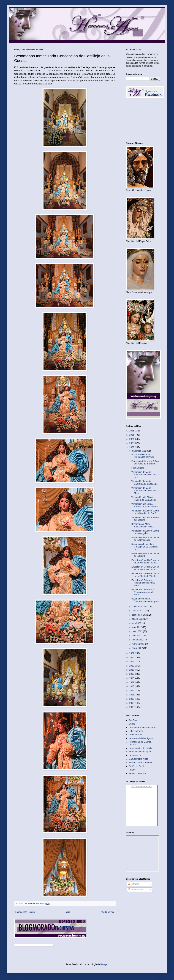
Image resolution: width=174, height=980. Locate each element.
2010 (132, 699)
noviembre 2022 (140, 607)
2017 (132, 670)
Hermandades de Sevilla (140, 748)
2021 (132, 653)
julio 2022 (137, 623)
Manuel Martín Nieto (138, 759)
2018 (132, 666)
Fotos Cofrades (136, 731)
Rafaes (132, 770)
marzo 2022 (138, 640)
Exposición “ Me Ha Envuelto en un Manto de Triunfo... (145, 561)
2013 (132, 686)
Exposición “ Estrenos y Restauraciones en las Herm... (143, 583)
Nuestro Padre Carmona (140, 763)
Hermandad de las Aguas (141, 738)
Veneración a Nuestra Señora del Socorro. (145, 519)
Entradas (134, 884)
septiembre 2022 (140, 615)
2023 (132, 443)
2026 (132, 431)
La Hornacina (135, 755)
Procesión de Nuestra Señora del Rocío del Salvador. (145, 463)
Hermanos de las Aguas (140, 752)
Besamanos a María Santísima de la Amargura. (145, 600)
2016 (132, 674)
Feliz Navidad (138, 468)
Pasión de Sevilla (137, 766)
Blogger (104, 964)
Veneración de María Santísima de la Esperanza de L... (145, 475)
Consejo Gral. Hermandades (142, 728)
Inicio (67, 912)
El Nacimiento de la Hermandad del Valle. (143, 456)
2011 (132, 695)
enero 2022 (138, 648)
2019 (132, 662)
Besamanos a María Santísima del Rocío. (143, 525)
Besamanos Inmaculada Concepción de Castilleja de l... (144, 547)
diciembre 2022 (139, 451)
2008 (132, 707)
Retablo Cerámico (137, 773)
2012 (132, 691)
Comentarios (135, 890)
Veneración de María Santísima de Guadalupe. (145, 483)
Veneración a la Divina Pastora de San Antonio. (144, 499)
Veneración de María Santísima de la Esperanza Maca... (145, 491)
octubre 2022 (138, 611)
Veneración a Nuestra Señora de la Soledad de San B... (145, 512)
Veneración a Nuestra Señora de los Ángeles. (145, 532)
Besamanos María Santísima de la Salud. (145, 555)
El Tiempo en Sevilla (142, 787)
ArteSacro (133, 720)
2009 (132, 703)
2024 (132, 439)
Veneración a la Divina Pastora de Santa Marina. (145, 505)
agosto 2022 (138, 619)
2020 (132, 657)
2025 (132, 435)
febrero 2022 (138, 644)
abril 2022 (137, 636)
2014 (132, 682)
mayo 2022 (138, 631)
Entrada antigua (107, 912)
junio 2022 (137, 627)
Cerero (132, 724)
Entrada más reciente (25, 912)
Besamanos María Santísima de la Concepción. (145, 539)
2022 (132, 447)
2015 (132, 678)
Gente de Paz (135, 735)
